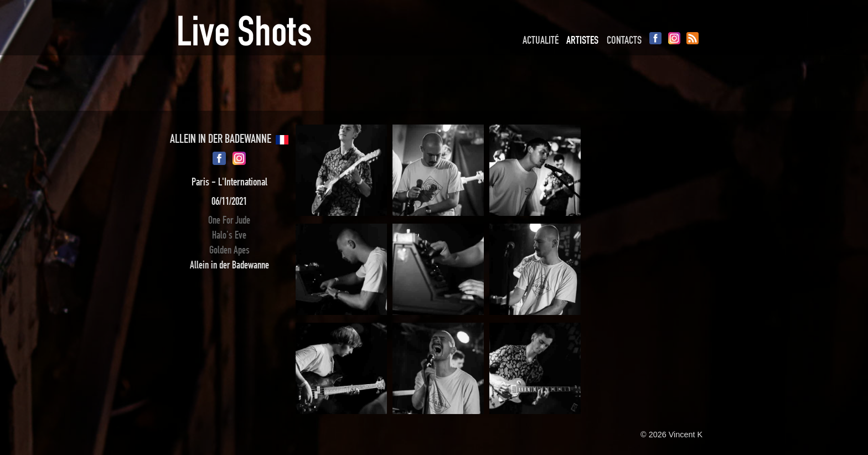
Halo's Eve (229, 235)
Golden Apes (229, 250)
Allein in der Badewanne (229, 265)
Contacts (624, 40)
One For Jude (229, 220)
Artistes (582, 40)
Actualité (541, 40)
